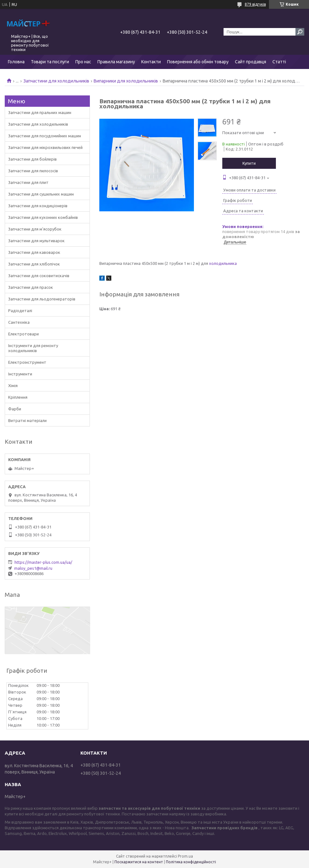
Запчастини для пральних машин (40, 112)
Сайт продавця (251, 62)
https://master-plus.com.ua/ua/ (43, 562)
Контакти (151, 62)
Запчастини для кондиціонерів (38, 206)
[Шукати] (300, 32)
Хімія (13, 385)
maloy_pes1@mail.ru (33, 568)
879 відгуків (255, 4)
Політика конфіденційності (191, 862)
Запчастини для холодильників (56, 81)
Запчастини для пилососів (33, 171)
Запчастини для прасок (31, 287)
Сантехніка (19, 322)
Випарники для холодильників (126, 81)
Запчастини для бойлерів (32, 159)
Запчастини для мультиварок (36, 241)
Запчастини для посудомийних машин (45, 136)
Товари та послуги (50, 62)
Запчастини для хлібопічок (34, 264)
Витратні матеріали (27, 420)
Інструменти (20, 374)
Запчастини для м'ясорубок (35, 229)
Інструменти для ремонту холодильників (33, 348)
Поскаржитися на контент (139, 862)
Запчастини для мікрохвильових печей (45, 147)
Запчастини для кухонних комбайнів (43, 217)
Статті (279, 62)
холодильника (223, 263)
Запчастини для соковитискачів (39, 276)
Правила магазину (116, 62)
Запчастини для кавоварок (34, 252)
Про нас (83, 62)
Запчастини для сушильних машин (41, 194)
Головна (16, 62)
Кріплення (18, 397)
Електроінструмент (27, 362)
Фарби (15, 409)
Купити (249, 163)
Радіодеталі (20, 311)
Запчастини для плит (28, 182)
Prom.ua (185, 856)
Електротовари (23, 334)
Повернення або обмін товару (198, 62)
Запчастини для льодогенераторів (42, 299)
